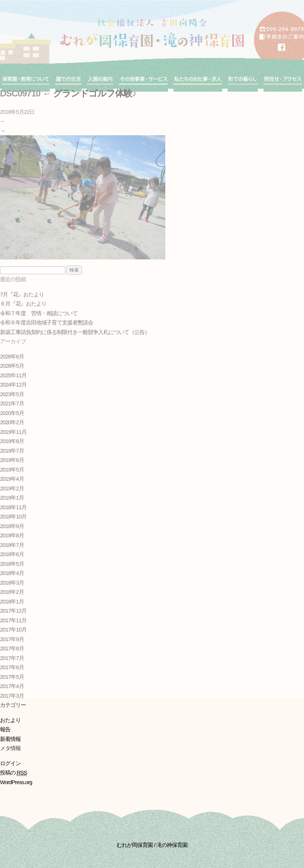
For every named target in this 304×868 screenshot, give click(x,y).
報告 (5, 729)
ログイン (10, 763)
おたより (10, 720)
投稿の (13, 773)
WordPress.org (16, 782)
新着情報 (10, 739)
